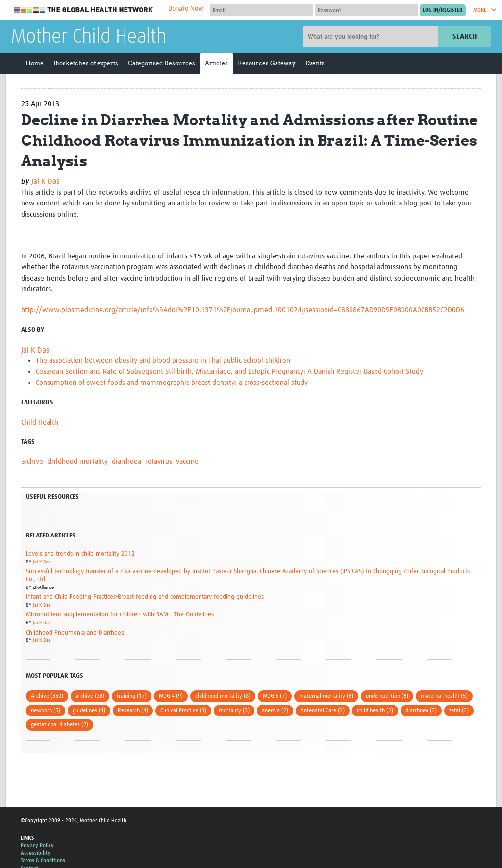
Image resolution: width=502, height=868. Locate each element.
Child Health (40, 422)
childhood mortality (77, 462)
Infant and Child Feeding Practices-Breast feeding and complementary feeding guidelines (145, 597)
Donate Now (186, 9)
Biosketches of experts (86, 63)
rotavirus (159, 462)
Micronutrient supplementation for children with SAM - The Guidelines (120, 615)
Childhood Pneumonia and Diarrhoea (75, 633)
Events (315, 63)
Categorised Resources (162, 63)
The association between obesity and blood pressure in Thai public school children (163, 361)
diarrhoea (126, 462)
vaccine (187, 462)
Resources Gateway (267, 63)
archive (32, 462)
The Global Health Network (84, 10)
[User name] (261, 10)
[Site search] (372, 37)
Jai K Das (46, 181)
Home (35, 63)
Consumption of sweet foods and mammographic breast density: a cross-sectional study (172, 383)
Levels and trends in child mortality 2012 (80, 554)
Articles (216, 63)
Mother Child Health (88, 37)
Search (464, 37)
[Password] (366, 10)
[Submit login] (443, 10)
